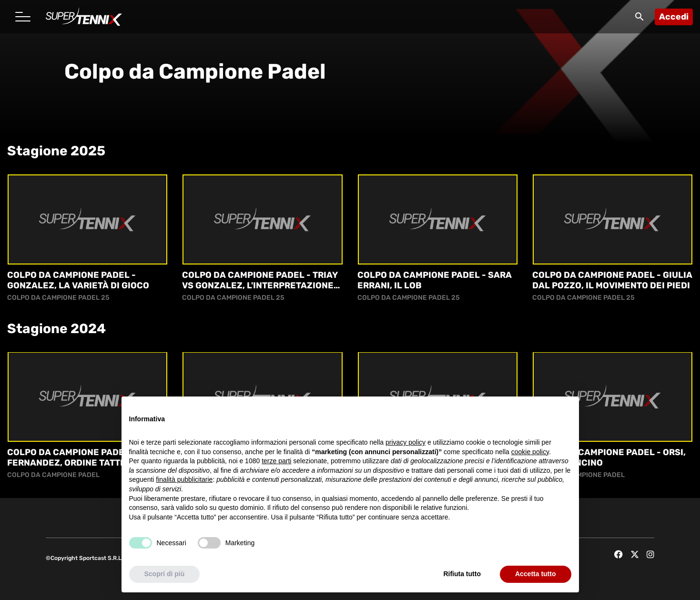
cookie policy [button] (530, 452)
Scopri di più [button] (165, 574)
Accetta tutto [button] (536, 574)
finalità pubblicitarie (184, 479)
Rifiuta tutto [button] (462, 574)
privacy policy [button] (406, 442)
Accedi (674, 17)
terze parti (276, 461)
